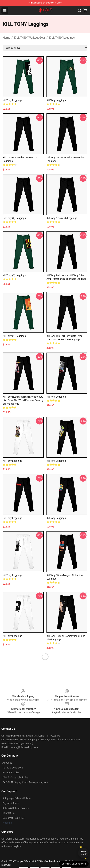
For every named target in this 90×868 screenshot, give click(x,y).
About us (7, 763)
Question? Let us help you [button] (74, 864)
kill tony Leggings (12, 100)
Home (6, 38)
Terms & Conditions (13, 768)
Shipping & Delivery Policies (17, 798)
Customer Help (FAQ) (14, 818)
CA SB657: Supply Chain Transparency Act (25, 782)
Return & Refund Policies (16, 808)
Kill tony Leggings (56, 397)
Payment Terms (11, 803)
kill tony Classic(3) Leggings (62, 218)
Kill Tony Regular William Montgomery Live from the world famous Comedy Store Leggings (23, 400)
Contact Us (8, 813)
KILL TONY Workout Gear (30, 38)
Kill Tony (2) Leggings (14, 218)
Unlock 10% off (83, 853)
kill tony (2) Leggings (14, 275)
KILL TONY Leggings (62, 38)
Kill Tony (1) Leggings (14, 336)
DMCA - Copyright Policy (15, 777)
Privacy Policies (11, 772)
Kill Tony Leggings (56, 100)
